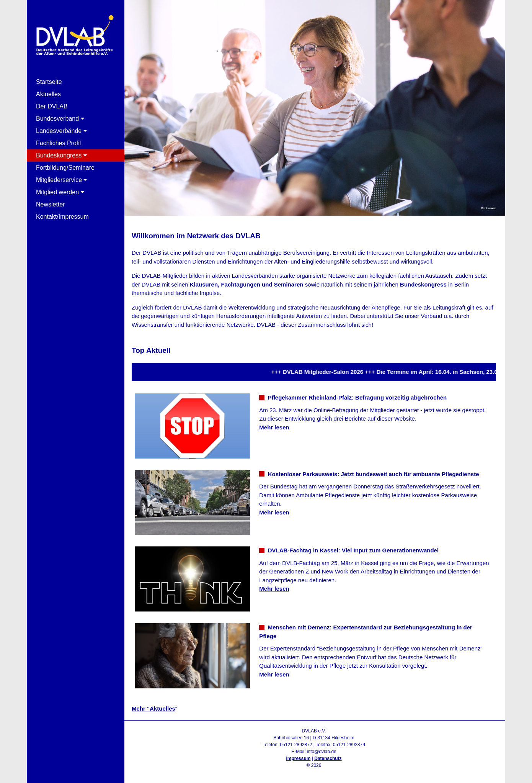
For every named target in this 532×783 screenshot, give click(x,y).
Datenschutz (328, 758)
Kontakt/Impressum (62, 217)
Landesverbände (61, 131)
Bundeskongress (61, 155)
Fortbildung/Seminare (65, 168)
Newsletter (51, 204)
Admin (314, 772)
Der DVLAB (52, 106)
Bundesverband (60, 119)
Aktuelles (48, 94)
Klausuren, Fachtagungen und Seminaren (247, 284)
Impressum (298, 758)
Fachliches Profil (58, 143)
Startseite (49, 82)
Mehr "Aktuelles (153, 708)
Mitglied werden (60, 192)
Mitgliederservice (61, 180)
